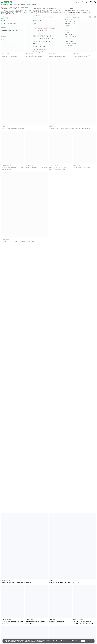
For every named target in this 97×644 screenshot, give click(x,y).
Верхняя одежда (7, 11)
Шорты (31, 13)
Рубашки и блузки (83, 11)
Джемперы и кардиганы (23, 11)
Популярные (49, 17)
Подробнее (90, 641)
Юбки (26, 13)
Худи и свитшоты (39, 11)
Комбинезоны (56, 13)
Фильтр (5, 17)
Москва (77, 2)
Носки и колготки (69, 13)
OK (83, 641)
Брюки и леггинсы (8, 13)
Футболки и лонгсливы (55, 11)
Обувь (79, 13)
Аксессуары (87, 13)
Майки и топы (70, 11)
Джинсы (19, 13)
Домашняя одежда (42, 13)
